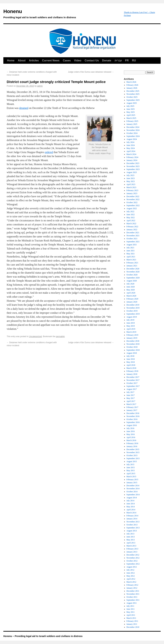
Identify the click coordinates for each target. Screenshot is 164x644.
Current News (51, 60)
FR (127, 60)
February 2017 (132, 407)
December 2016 (133, 413)
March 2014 (131, 513)
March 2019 (131, 332)
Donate (107, 60)
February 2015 (132, 480)
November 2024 (133, 130)
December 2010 (133, 627)
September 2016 (133, 422)
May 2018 (131, 362)
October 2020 (132, 275)
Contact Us (92, 60)
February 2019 (132, 335)
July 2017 (130, 392)
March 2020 (131, 296)
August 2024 (132, 139)
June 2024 (131, 145)
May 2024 (131, 148)
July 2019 (130, 320)
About (22, 60)
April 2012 (131, 579)
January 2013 (132, 552)
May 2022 (131, 218)
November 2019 (133, 308)
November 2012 (133, 558)
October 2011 (132, 597)
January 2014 (132, 519)
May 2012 (131, 576)
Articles (34, 60)
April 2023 (131, 184)
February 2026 (132, 85)
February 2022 (132, 227)
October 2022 (132, 202)
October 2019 (132, 311)
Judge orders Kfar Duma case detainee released (91, 72)
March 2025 (131, 118)
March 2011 (131, 618)
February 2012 (132, 585)
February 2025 (132, 121)
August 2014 (132, 498)
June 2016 (131, 431)
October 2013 (132, 525)
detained (24, 108)
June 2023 (131, 178)
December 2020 (133, 269)
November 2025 (133, 94)
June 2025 (131, 109)
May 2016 (131, 434)
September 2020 (133, 278)
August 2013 (132, 531)
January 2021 (132, 266)
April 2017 (131, 401)
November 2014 (133, 489)
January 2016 (132, 446)
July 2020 (130, 284)
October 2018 (132, 347)
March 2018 (131, 368)
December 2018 (133, 341)
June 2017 (131, 395)
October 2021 (132, 239)
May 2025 (131, 112)
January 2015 (132, 483)
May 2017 (131, 398)
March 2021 (131, 260)
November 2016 (133, 416)
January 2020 (132, 302)
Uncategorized (35, 336)
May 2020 (131, 290)
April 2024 (131, 151)
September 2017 (133, 386)
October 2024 (132, 133)
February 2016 (132, 443)
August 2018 (132, 353)
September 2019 (133, 314)
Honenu (62, 14)
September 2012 (133, 564)
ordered (49, 152)
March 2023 (131, 187)
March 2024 (131, 154)
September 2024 (133, 136)
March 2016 (131, 440)
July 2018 (130, 356)
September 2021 (133, 242)
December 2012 (133, 555)
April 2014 (131, 510)
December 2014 (133, 486)
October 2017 (132, 383)
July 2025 (130, 106)
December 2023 (133, 163)
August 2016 (132, 425)
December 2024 (133, 127)
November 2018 (133, 344)
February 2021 (132, 263)
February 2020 (132, 299)
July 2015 (130, 464)
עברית (118, 60)
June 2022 (131, 214)
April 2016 (131, 437)
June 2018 (131, 359)
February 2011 (132, 621)
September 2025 (133, 100)
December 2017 (133, 377)
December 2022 (133, 196)
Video (78, 60)
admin (40, 86)
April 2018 (131, 365)
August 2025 (132, 103)
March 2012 (131, 582)
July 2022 (130, 211)
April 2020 (131, 293)
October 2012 (132, 561)
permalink (60, 336)
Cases (67, 60)
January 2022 (132, 230)
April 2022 (131, 221)
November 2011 (133, 594)
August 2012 (132, 567)
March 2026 (131, 82)
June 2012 (131, 573)
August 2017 (132, 389)
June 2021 (131, 251)
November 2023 (133, 166)
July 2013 (130, 534)
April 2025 (131, 115)
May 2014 (131, 507)
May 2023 (131, 181)
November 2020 (133, 272)
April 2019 (131, 329)
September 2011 (133, 600)
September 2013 (133, 528)
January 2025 (132, 124)
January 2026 (132, 88)
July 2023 (130, 175)
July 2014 (130, 501)
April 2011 (131, 615)
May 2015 (131, 470)
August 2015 (132, 461)
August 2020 (132, 281)
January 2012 (132, 588)
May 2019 (131, 326)
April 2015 (131, 474)
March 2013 (131, 546)
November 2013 (133, 522)
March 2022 (131, 224)
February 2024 (132, 157)
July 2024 (130, 142)
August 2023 (132, 172)
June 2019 (131, 323)
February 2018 (132, 371)
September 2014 (133, 495)
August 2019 (132, 317)
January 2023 (132, 193)
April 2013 (131, 543)
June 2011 (131, 609)
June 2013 (131, 537)
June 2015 (131, 467)
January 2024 (132, 160)
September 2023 (133, 169)
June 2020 (131, 287)
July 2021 (130, 248)
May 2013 (131, 540)
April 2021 (131, 257)
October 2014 (132, 492)
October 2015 (132, 455)
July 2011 (130, 606)
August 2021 (132, 245)
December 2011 (133, 591)
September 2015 (133, 458)
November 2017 (133, 380)
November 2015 (133, 452)
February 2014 (132, 516)
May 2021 (131, 254)
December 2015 (133, 449)
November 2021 (133, 236)
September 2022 (133, 205)
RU (134, 60)
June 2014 (131, 504)
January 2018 (132, 374)
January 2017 (132, 410)
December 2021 (133, 233)
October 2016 (132, 419)
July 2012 (130, 570)
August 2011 (132, 603)
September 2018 (133, 350)
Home (11, 60)
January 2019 (132, 338)
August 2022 (132, 208)
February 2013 (132, 549)
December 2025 (133, 91)
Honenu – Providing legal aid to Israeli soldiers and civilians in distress (43, 636)
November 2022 (133, 199)
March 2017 (131, 404)
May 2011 (131, 612)
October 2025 (132, 97)
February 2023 (132, 190)
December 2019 (133, 305)
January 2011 (132, 624)
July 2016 (130, 428)
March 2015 (131, 477)
